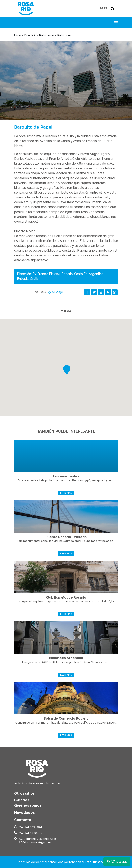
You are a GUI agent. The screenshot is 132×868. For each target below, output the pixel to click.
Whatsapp (117, 861)
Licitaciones (21, 800)
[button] (67, 370)
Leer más (66, 493)
